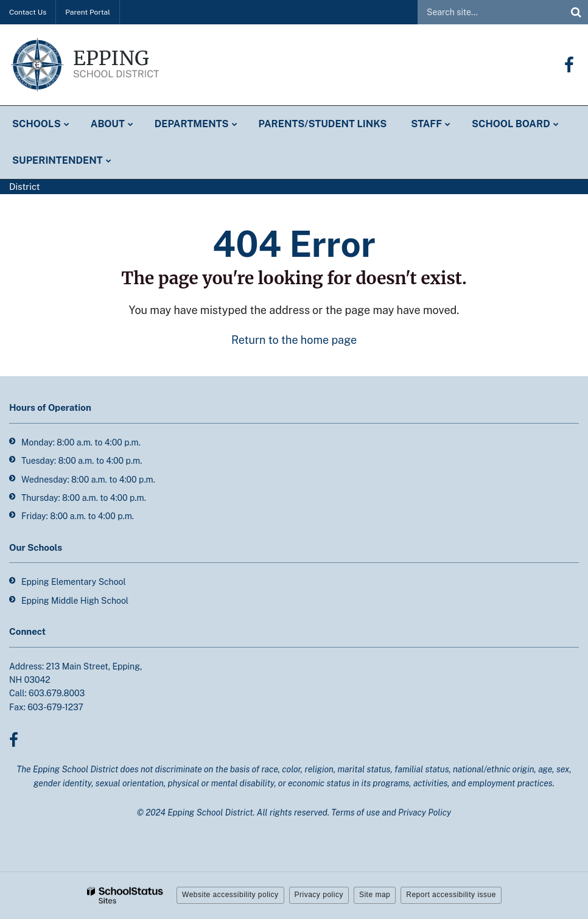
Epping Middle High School (75, 601)
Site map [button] (375, 895)
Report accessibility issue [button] (451, 895)
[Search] (576, 12)
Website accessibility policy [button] (230, 895)
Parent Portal (88, 12)
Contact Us (28, 12)
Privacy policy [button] (319, 895)
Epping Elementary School (74, 582)
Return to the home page (294, 340)
